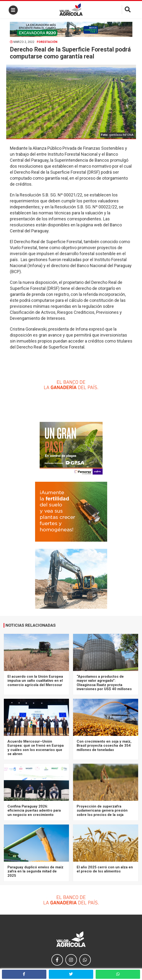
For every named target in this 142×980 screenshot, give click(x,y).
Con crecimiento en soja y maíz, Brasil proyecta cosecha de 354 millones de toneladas (104, 746)
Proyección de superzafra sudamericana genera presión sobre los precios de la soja (102, 811)
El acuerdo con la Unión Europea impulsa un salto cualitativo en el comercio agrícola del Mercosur (35, 681)
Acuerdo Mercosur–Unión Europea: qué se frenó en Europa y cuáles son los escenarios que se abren (36, 748)
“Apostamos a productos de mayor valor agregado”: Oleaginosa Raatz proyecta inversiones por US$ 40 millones (104, 683)
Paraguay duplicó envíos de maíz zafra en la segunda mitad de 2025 (35, 871)
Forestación (47, 42)
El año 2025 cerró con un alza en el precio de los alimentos (105, 869)
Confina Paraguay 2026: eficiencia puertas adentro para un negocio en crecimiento (34, 811)
